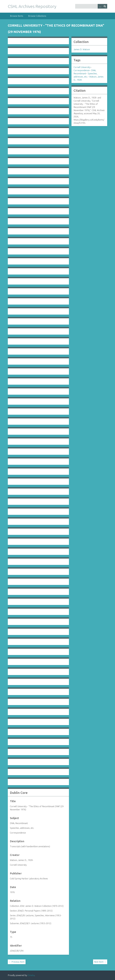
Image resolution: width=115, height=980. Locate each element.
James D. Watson (82, 49)
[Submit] (105, 6)
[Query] (91, 6)
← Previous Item (17, 962)
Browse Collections (37, 16)
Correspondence (82, 70)
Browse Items (17, 16)
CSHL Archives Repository (32, 6)
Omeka (31, 975)
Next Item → (100, 962)
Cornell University (82, 67)
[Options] (100, 6)
